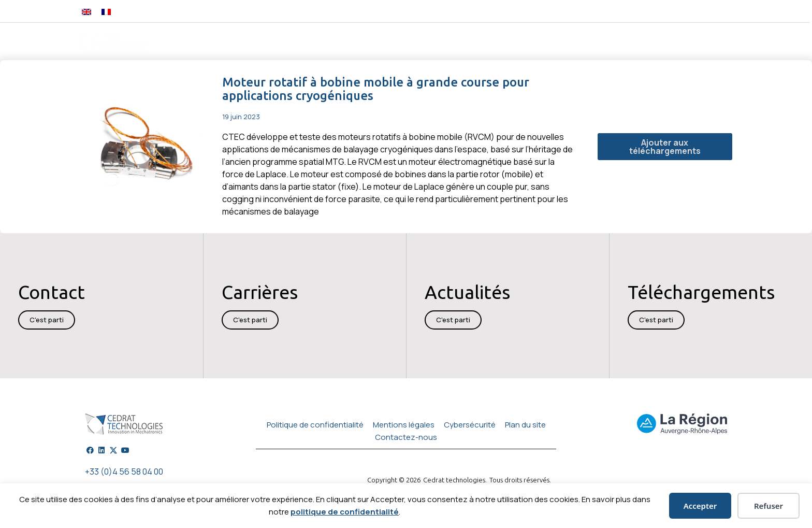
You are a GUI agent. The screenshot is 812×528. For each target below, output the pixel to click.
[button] (637, 11)
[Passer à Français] (106, 11)
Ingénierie (305, 43)
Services (495, 43)
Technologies (368, 43)
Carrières (713, 42)
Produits (251, 43)
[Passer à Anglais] (86, 11)
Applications (437, 43)
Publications (549, 42)
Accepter (700, 506)
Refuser (769, 506)
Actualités (608, 43)
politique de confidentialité (345, 512)
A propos (664, 43)
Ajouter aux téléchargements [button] (665, 147)
